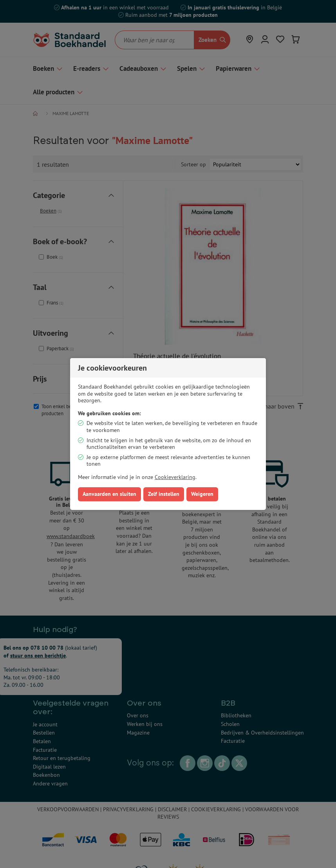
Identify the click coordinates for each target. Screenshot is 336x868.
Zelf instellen (164, 494)
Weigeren (202, 494)
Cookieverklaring (175, 477)
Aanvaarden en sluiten (109, 494)
